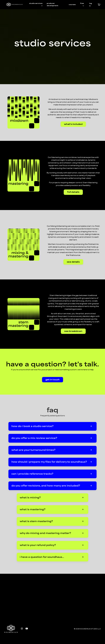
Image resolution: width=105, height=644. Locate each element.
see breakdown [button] (73, 334)
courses (72, 4)
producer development (52, 4)
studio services (36, 4)
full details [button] (73, 192)
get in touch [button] (53, 383)
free (82, 4)
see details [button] (73, 263)
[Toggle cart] (99, 4)
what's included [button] (73, 124)
